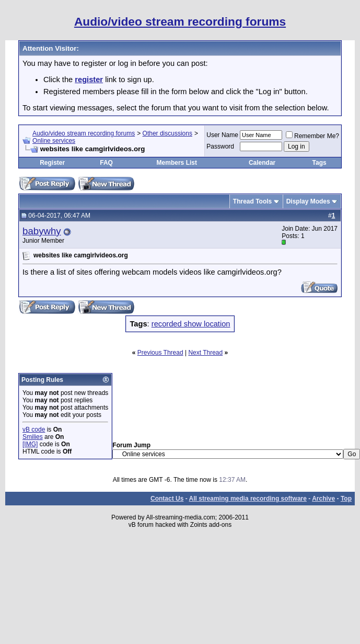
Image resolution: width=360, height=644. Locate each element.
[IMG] (30, 444)
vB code (34, 430)
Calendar (262, 163)
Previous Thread (160, 353)
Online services (54, 141)
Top (346, 499)
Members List (177, 163)
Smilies (33, 437)
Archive (323, 499)
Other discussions (167, 133)
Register (52, 163)
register (89, 80)
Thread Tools (252, 201)
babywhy (42, 231)
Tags (320, 163)
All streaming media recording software (248, 499)
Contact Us (167, 499)
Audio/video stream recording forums (84, 133)
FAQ (106, 163)
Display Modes (308, 201)
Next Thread (205, 353)
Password (220, 146)
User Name (222, 135)
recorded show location (191, 324)
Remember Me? (312, 136)
